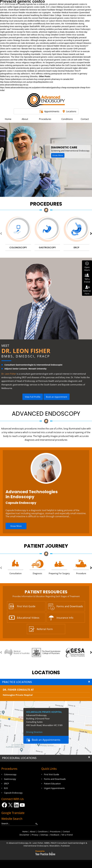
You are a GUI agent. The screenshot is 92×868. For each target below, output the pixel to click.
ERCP (6, 784)
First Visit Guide (26, 606)
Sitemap (44, 835)
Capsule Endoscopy (21, 503)
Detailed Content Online (61, 35)
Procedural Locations (19, 758)
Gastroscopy (10, 779)
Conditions (43, 832)
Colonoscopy (10, 774)
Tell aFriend (87, 280)
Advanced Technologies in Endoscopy (32, 494)
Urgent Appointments (54, 788)
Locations (71, 111)
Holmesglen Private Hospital (18, 695)
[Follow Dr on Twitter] (10, 805)
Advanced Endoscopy (46, 414)
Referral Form (45, 629)
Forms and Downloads (70, 606)
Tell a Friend (67, 835)
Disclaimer (24, 835)
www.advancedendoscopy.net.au (14, 85)
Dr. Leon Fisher (26, 351)
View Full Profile (33, 397)
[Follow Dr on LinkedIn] (16, 805)
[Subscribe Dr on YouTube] (22, 805)
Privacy (35, 835)
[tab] (46, 682)
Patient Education (52, 784)
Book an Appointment (57, 397)
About (33, 832)
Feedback (55, 835)
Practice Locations (17, 682)
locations (46, 672)
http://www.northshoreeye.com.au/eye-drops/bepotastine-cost (27, 82)
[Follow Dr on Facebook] (4, 805)
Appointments (52, 111)
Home (25, 832)
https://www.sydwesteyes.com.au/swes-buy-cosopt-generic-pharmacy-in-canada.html (37, 79)
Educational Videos (28, 618)
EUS (6, 788)
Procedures (46, 204)
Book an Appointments (46, 740)
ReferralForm (87, 292)
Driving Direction (34, 732)
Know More (58, 155)
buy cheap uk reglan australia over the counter (53, 49)
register (26, 26)
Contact (66, 832)
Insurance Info (65, 618)
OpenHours (87, 269)
